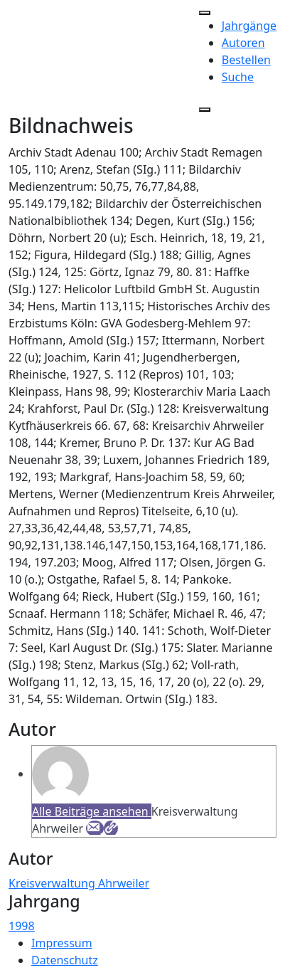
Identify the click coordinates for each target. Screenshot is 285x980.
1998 (22, 926)
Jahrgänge (249, 26)
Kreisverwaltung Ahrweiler (79, 883)
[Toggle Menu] (205, 13)
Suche (238, 77)
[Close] (205, 110)
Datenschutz (65, 960)
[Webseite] (111, 828)
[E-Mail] (95, 828)
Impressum (62, 943)
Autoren (243, 43)
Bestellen (246, 60)
